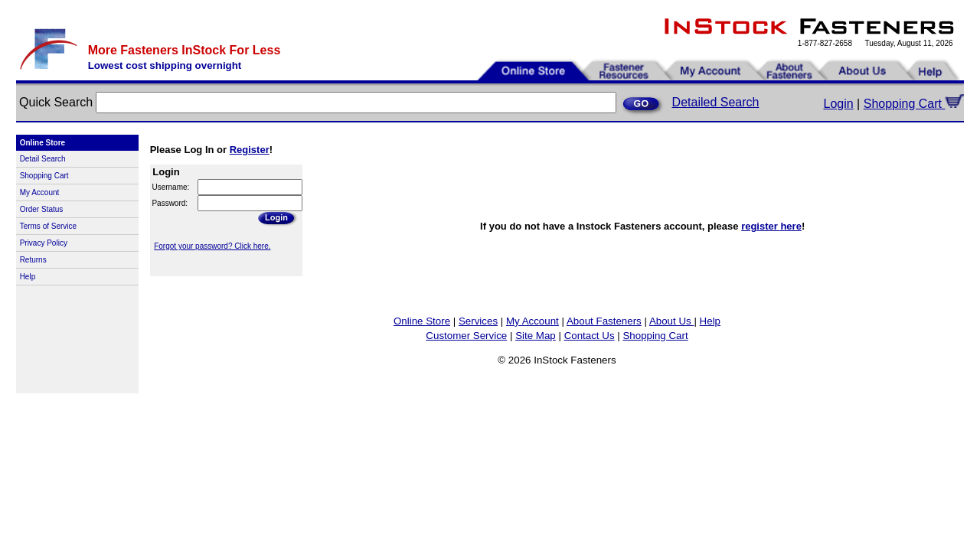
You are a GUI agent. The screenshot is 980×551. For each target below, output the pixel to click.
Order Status (42, 209)
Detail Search (43, 159)
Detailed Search (716, 102)
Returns (33, 260)
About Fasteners (604, 321)
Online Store (422, 321)
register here (771, 226)
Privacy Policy (44, 243)
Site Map (536, 336)
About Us (672, 321)
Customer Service (466, 336)
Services (478, 321)
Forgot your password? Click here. (212, 246)
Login (839, 104)
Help (28, 277)
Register (250, 150)
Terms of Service (48, 226)
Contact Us (590, 336)
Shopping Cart (914, 104)
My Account (40, 192)
